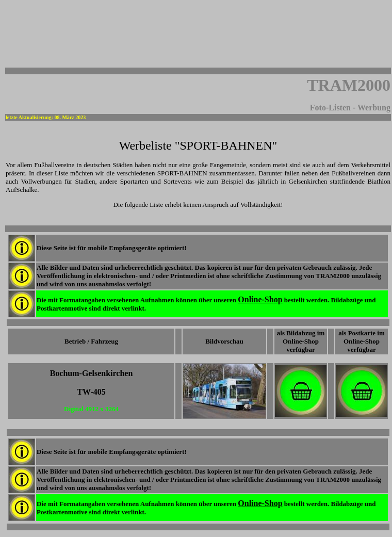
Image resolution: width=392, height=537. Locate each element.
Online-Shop (260, 299)
